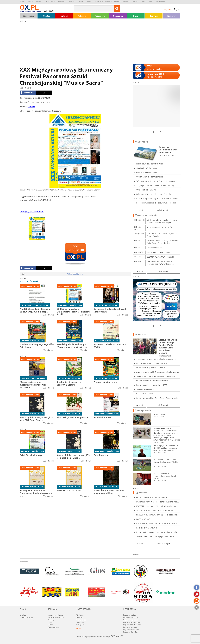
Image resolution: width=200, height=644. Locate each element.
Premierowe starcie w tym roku (150, 164)
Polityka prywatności (131, 617)
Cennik (50, 622)
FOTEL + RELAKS (143, 519)
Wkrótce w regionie (146, 215)
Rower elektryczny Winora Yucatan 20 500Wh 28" (157, 523)
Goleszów (71, 2)
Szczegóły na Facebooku (32, 212)
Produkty (51, 620)
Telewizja (82, 16)
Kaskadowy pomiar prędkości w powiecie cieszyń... (158, 198)
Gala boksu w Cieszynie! (147, 172)
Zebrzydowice (160, 2)
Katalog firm (100, 16)
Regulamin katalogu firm (132, 625)
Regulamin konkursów (131, 630)
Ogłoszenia (118, 16)
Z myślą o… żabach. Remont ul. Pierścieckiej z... (157, 185)
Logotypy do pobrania (55, 615)
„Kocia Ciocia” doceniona (147, 168)
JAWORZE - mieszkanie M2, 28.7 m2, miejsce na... (157, 506)
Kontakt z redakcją (26, 617)
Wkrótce (46, 16)
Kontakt (50, 625)
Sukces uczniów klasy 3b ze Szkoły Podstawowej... (157, 398)
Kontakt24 (64, 16)
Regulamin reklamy (130, 627)
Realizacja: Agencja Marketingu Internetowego (100, 636)
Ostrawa (116, 2)
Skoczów (125, 2)
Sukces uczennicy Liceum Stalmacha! (152, 381)
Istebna (89, 2)
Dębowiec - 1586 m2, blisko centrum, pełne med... (158, 502)
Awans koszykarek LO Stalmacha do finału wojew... (158, 372)
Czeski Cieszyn (50, 2)
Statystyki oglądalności (56, 617)
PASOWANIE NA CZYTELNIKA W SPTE (152, 363)
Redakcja (23, 615)
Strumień (135, 2)
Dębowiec (61, 2)
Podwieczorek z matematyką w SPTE (152, 385)
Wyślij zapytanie (53, 627)
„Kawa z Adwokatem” (145, 389)
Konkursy (172, 16)
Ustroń (143, 2)
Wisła (151, 2)
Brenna (22, 2)
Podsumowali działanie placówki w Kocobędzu (156, 203)
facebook (27, 93)
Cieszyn (39, 2)
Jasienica (98, 2)
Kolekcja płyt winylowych (147, 528)
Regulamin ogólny (130, 615)
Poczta (78, 629)
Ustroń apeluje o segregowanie (150, 177)
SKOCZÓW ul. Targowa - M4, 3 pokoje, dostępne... (157, 515)
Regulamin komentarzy (132, 622)
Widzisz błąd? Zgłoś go (75, 274)
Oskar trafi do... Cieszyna (147, 190)
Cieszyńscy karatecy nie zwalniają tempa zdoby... (157, 359)
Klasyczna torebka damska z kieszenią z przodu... (157, 532)
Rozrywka (154, 16)
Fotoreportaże (143, 410)
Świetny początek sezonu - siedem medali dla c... (157, 376)
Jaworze (107, 2)
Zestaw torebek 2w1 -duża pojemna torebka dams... (155, 538)
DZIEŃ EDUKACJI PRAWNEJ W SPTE (151, 368)
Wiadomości (28, 16)
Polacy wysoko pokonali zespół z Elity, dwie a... (156, 194)
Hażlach (81, 2)
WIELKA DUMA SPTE (145, 394)
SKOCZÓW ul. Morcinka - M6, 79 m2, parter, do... (157, 510)
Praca (136, 16)
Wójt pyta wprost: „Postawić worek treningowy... (157, 181)
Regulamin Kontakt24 (131, 632)
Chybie (30, 2)
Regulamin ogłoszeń (130, 620)
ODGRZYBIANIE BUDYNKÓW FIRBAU (152, 497)
